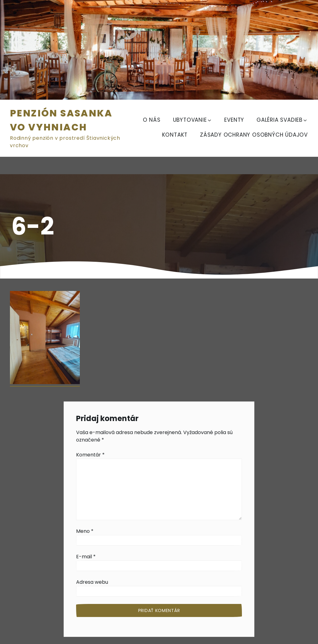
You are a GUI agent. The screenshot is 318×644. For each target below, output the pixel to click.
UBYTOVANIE (193, 120)
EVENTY (234, 120)
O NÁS (152, 120)
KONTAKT (175, 135)
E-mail (86, 557)
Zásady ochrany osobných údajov (254, 135)
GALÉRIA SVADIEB (282, 120)
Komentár (90, 455)
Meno (85, 531)
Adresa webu (92, 582)
